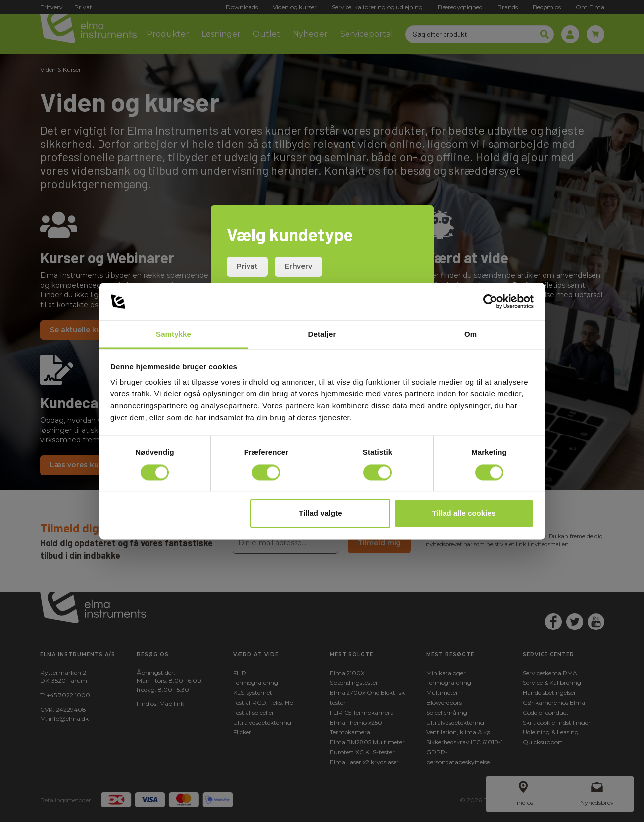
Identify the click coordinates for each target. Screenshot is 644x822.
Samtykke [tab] (173, 334)
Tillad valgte (320, 513)
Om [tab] (471, 334)
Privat (247, 266)
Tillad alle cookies (464, 513)
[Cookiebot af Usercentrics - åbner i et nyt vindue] (490, 301)
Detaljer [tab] (322, 334)
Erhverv (298, 266)
